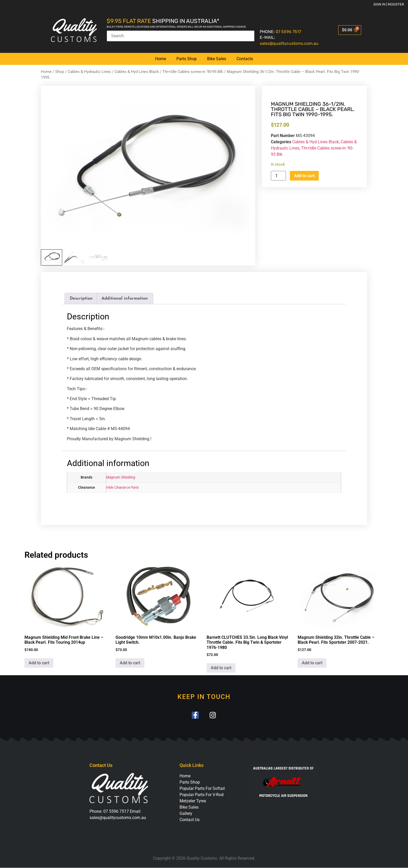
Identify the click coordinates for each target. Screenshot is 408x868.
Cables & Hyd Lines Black (137, 72)
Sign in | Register (389, 4)
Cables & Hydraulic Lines (89, 72)
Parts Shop (187, 59)
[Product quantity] (278, 176)
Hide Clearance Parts (123, 488)
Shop (60, 72)
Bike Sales (217, 59)
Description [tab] (81, 299)
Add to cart (304, 176)
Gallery (186, 813)
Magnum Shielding (121, 477)
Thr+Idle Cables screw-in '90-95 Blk (193, 72)
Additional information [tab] (125, 299)
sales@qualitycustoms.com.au (289, 43)
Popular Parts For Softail (202, 788)
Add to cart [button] (39, 663)
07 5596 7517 (288, 32)
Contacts (245, 59)
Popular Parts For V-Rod (202, 795)
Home (161, 59)
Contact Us (190, 820)
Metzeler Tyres (193, 801)
